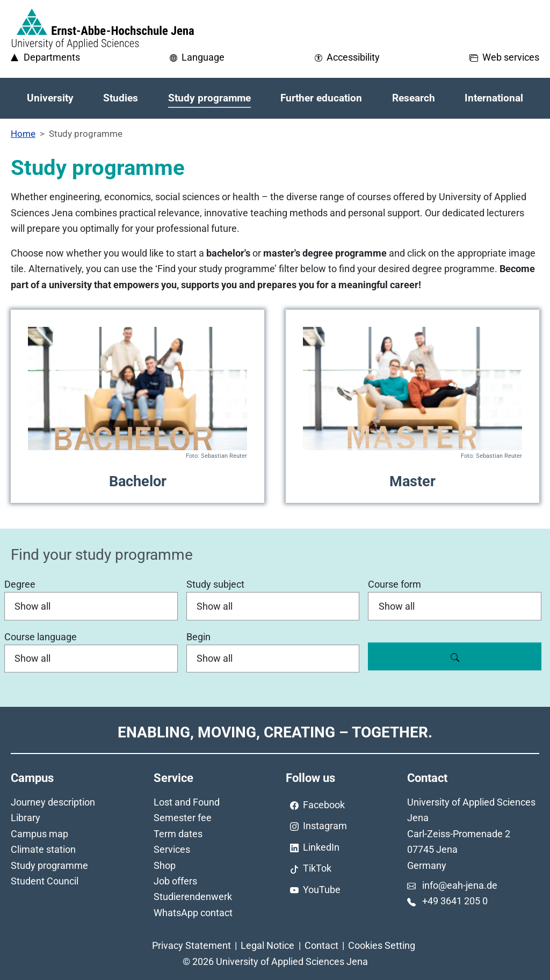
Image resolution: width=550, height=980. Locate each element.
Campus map (39, 834)
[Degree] (91, 606)
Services (172, 849)
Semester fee (183, 818)
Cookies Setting (382, 945)
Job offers (175, 881)
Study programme (49, 865)
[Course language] (91, 659)
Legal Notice (267, 945)
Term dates (178, 834)
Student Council (45, 881)
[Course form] (455, 606)
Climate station (43, 849)
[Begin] (273, 659)
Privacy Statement (191, 945)
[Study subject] (273, 606)
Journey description (53, 802)
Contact (321, 945)
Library (26, 818)
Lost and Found (187, 802)
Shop (165, 865)
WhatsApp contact (193, 913)
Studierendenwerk (193, 897)
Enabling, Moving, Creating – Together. (275, 732)
